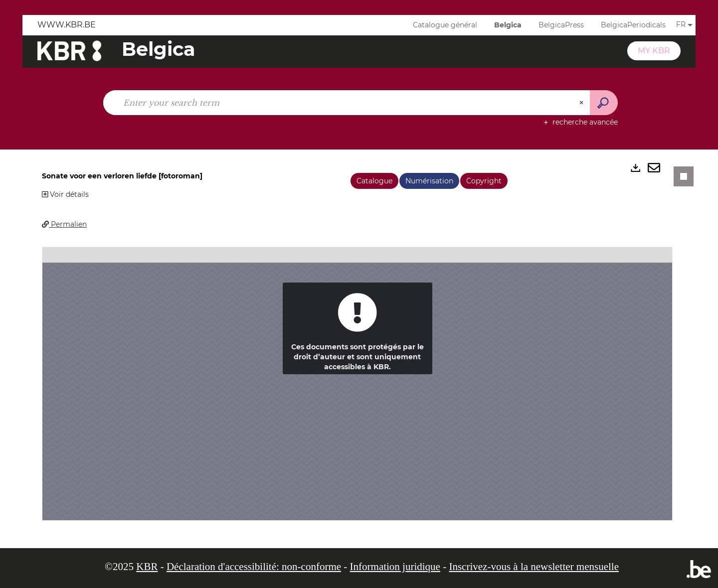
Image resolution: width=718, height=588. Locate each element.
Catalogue (374, 181)
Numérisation (429, 181)
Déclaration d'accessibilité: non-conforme (254, 567)
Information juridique (395, 567)
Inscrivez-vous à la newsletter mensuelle (534, 567)
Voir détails (65, 194)
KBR (147, 567)
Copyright (484, 181)
